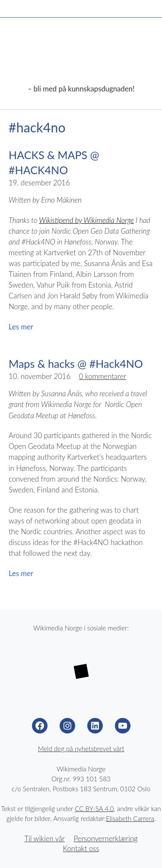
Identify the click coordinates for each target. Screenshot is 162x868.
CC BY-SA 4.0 (94, 808)
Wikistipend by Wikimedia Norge (86, 220)
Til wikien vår (44, 839)
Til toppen (145, 851)
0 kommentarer (103, 376)
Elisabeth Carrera (130, 818)
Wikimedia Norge (81, 57)
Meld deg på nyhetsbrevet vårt (81, 749)
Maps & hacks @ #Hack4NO (76, 363)
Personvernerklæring (106, 839)
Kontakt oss (81, 849)
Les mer (21, 327)
